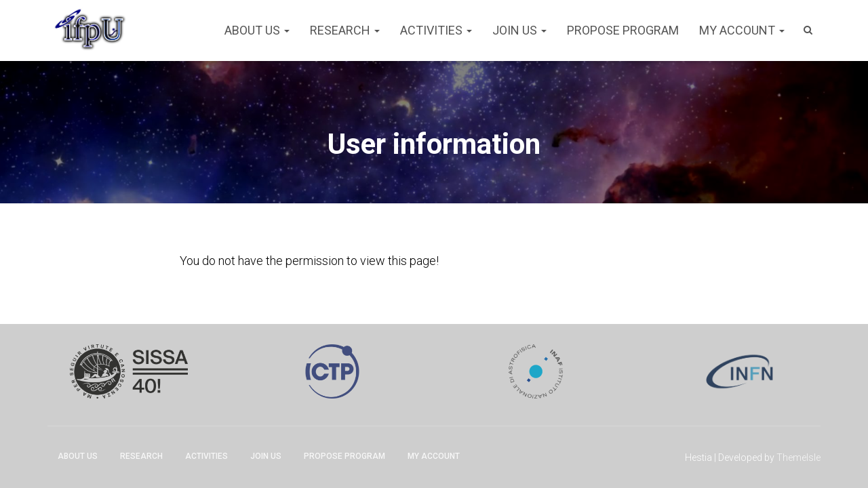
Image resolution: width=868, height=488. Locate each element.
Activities (436, 30)
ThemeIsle (798, 457)
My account (742, 30)
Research (345, 30)
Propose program (623, 30)
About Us (257, 30)
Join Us (519, 30)
